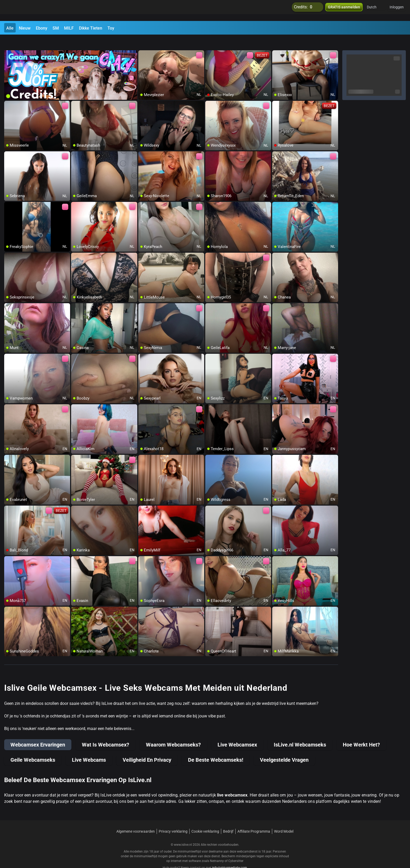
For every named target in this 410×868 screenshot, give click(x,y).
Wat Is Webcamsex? (106, 732)
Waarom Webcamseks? (173, 732)
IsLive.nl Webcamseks (300, 732)
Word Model (284, 819)
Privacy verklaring (173, 819)
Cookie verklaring (205, 819)
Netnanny (217, 848)
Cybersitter (236, 848)
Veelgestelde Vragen (284, 747)
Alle (10, 28)
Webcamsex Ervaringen (38, 732)
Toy (111, 28)
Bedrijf (228, 819)
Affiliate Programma (254, 819)
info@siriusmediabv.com (230, 855)
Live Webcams (89, 747)
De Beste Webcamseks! (216, 747)
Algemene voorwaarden (136, 819)
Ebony (42, 28)
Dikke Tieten (91, 28)
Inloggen (397, 10)
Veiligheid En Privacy (147, 747)
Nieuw (25, 28)
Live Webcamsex (237, 732)
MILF (69, 28)
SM (56, 28)
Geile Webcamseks (33, 747)
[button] (375, 10)
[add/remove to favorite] (143, 42)
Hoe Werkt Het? (361, 732)
